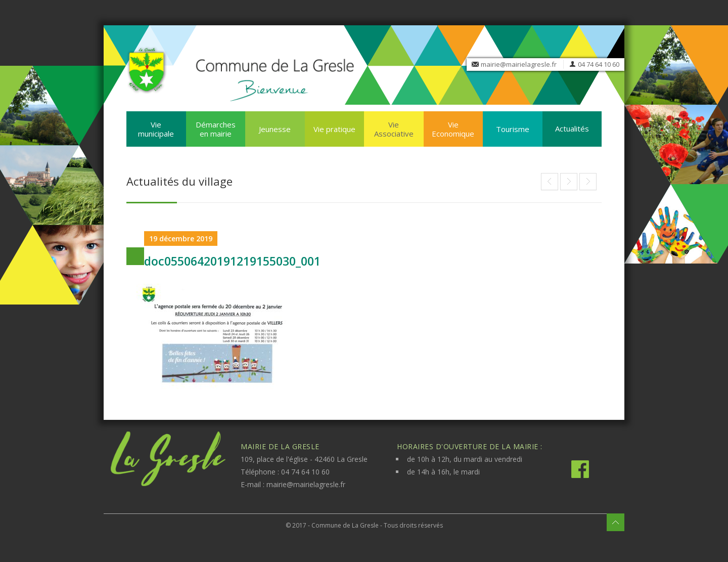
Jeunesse (275, 129)
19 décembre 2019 (181, 239)
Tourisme (513, 129)
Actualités (572, 128)
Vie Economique (453, 129)
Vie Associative (394, 129)
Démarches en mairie (216, 129)
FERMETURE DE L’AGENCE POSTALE (569, 182)
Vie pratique (334, 129)
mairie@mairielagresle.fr (519, 64)
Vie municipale (156, 129)
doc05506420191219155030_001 (232, 261)
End (550, 182)
